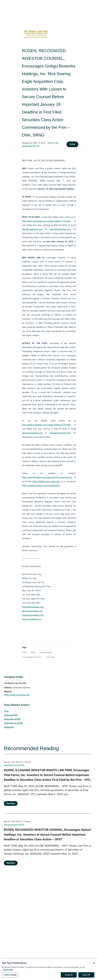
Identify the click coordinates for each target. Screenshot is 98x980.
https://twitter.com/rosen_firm (46, 482)
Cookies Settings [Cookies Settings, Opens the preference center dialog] (10, 976)
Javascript (9, 727)
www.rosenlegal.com (32, 619)
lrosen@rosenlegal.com (33, 607)
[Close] (94, 964)
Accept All (69, 976)
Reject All (86, 976)
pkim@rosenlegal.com (32, 229)
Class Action (51, 657)
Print (6, 711)
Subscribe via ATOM (13, 723)
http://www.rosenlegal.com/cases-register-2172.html (46, 221)
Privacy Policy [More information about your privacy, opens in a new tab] (8, 970)
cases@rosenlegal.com (60, 229)
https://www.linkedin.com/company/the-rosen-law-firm (47, 477)
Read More (11, 803)
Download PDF (11, 715)
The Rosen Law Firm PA (14, 765)
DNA (25, 652)
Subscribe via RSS (12, 719)
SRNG (33, 652)
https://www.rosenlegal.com (17, 695)
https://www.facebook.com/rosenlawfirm (41, 486)
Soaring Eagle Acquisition (32, 657)
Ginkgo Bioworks (46, 652)
